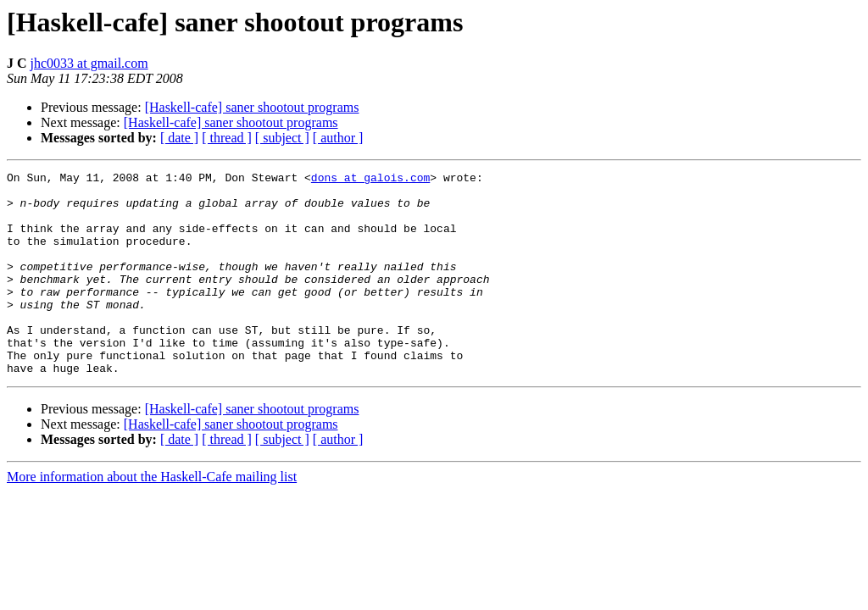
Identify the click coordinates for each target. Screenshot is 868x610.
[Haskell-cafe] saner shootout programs (252, 107)
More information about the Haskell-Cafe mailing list (152, 517)
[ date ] (179, 138)
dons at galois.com (370, 180)
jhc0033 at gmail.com (89, 63)
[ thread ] (227, 138)
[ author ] (338, 138)
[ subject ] (282, 138)
